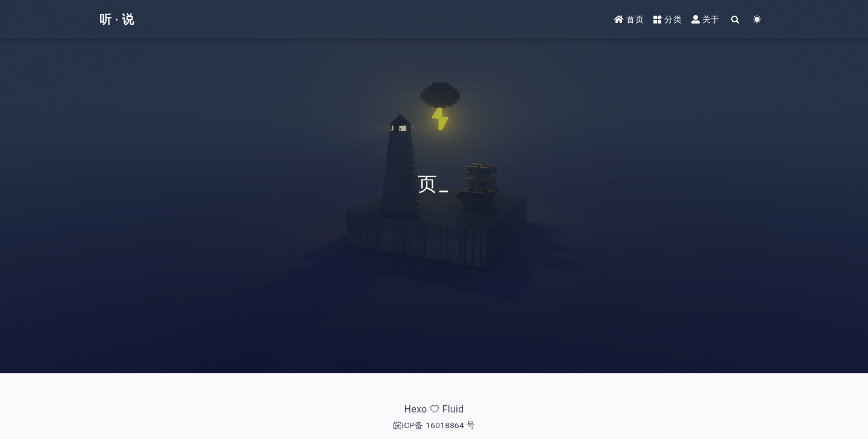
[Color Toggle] (757, 20)
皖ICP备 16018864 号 (434, 425)
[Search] (736, 20)
